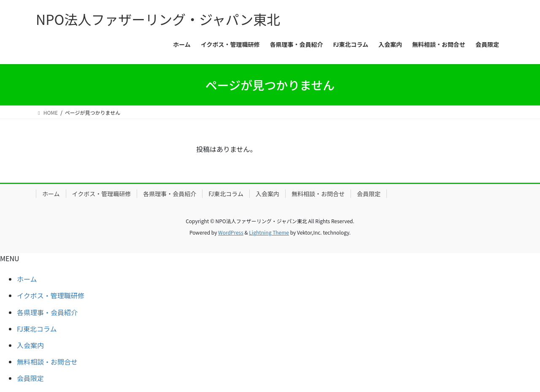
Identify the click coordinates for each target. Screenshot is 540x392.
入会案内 (267, 194)
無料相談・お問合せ (318, 194)
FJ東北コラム (226, 194)
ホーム (51, 194)
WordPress (231, 232)
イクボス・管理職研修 (102, 194)
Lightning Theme (269, 232)
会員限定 (369, 194)
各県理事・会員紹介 (170, 194)
